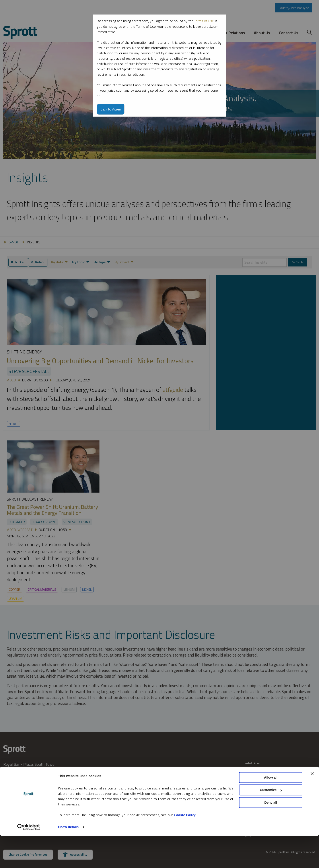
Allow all (271, 810)
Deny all (271, 835)
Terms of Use (204, 21)
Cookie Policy (185, 847)
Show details (68, 859)
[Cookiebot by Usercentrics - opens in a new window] (29, 859)
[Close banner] (312, 806)
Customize (271, 822)
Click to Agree (111, 109)
